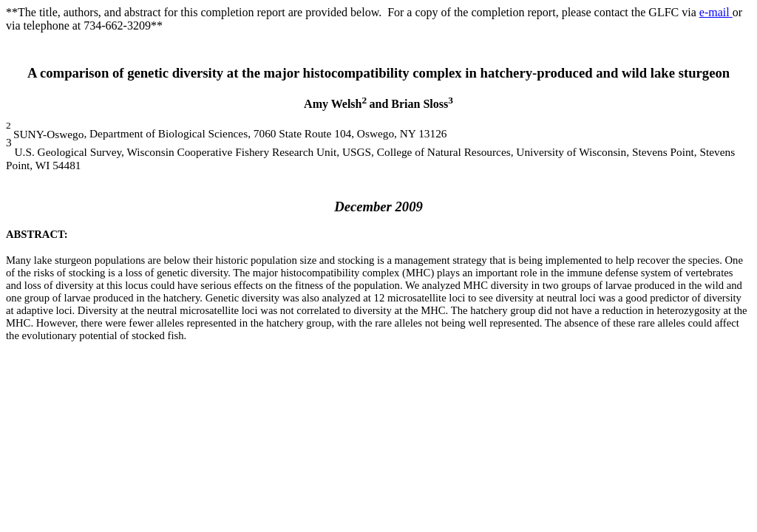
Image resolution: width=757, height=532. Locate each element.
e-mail (716, 12)
